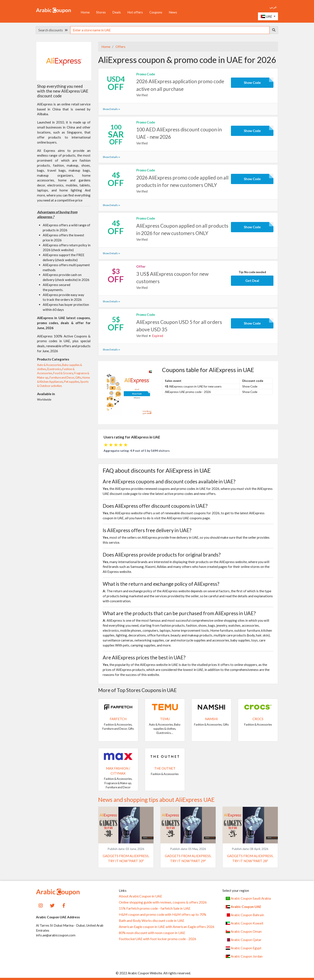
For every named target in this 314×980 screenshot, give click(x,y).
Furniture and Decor (62, 377)
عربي (273, 7)
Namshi (211, 719)
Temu (165, 719)
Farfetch (118, 719)
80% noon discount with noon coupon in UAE (152, 933)
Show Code (252, 83)
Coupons (156, 12)
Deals (117, 12)
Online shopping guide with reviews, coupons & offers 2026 (163, 902)
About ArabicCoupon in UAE (140, 896)
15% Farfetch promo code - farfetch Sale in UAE (155, 908)
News (173, 12)
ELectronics (54, 369)
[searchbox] (170, 30)
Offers (120, 47)
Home (85, 12)
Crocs (258, 719)
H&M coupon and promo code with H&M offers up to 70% (163, 914)
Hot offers (135, 12)
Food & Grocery (63, 373)
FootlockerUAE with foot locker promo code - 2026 (158, 939)
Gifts (78, 377)
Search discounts (53, 30)
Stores (101, 12)
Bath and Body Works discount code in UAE (152, 921)
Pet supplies (72, 382)
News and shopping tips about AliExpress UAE (156, 800)
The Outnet (165, 768)
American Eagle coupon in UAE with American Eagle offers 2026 (167, 927)
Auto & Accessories (49, 365)
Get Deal (252, 281)
